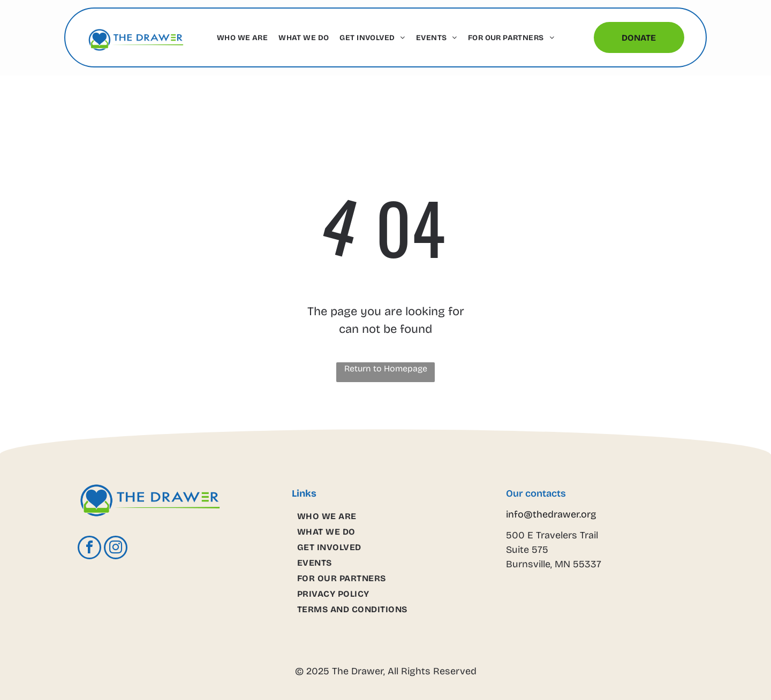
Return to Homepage (386, 368)
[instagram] (116, 549)
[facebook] (89, 549)
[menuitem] (242, 38)
